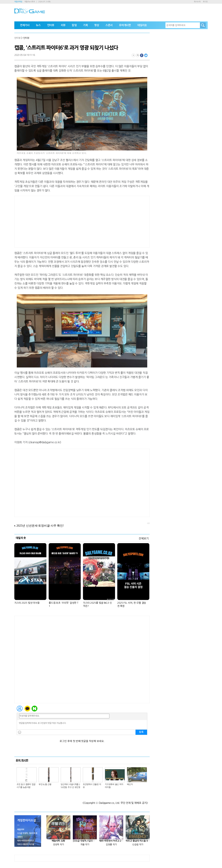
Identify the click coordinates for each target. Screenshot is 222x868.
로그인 (205, 2)
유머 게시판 (22, 760)
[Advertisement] (82, 222)
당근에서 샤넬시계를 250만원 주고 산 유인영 (70, 786)
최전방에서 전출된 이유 (92, 786)
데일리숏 (142, 25)
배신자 (130, 784)
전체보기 (144, 538)
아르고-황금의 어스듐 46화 (138, 841)
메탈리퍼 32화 (58, 841)
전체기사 (25, 25)
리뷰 (63, 25)
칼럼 (74, 25)
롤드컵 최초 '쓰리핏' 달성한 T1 (63, 604)
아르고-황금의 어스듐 (26, 844)
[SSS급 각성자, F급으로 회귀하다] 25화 (85, 841)
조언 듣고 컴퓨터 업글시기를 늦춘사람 (26, 786)
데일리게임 (18, 2)
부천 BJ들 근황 (45, 784)
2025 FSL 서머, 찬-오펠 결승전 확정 (132, 604)
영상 (97, 25)
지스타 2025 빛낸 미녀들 (27, 603)
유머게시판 (125, 25)
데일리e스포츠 (30, 2)
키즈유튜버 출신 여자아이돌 (114, 786)
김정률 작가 (111, 845)
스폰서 (109, 25)
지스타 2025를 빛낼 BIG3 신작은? (97, 604)
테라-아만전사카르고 (25, 841)
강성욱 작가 (58, 845)
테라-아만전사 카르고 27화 (111, 841)
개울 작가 (85, 845)
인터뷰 (51, 25)
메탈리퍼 (21, 830)
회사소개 (197, 2)
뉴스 (38, 25)
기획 (86, 25)
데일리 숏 (21, 538)
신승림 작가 (138, 845)
